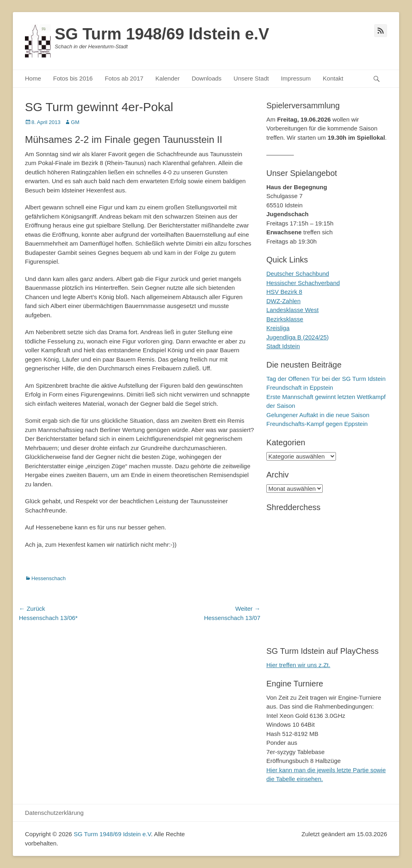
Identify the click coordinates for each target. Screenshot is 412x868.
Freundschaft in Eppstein (300, 387)
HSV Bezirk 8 (284, 292)
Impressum (296, 78)
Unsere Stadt (251, 78)
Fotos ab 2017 (124, 78)
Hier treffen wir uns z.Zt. (298, 665)
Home (33, 78)
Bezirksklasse (285, 319)
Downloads (206, 78)
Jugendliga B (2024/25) (298, 337)
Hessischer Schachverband (303, 283)
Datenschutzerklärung (54, 813)
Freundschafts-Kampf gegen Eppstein (317, 424)
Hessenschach (48, 578)
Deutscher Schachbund (298, 274)
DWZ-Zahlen (283, 301)
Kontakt (333, 78)
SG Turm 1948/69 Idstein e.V (162, 34)
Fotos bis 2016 (73, 78)
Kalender (167, 78)
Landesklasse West (293, 310)
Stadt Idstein (283, 346)
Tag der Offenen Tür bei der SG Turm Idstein (326, 379)
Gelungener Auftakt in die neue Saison (318, 415)
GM (75, 122)
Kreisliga (278, 328)
